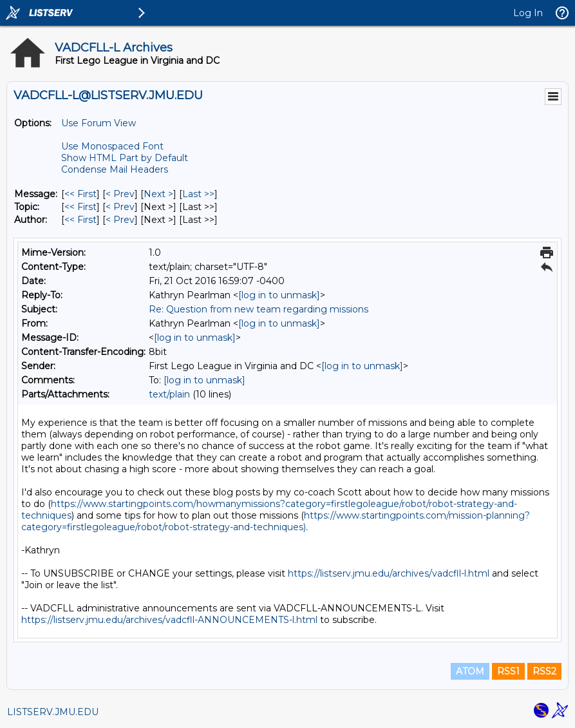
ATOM (470, 671)
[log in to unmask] (279, 295)
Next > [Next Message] (158, 194)
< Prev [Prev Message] (120, 194)
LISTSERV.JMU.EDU (53, 712)
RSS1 (508, 671)
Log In (528, 13)
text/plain (169, 394)
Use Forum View (99, 123)
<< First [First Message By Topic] (80, 207)
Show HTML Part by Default (125, 158)
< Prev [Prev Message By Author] (120, 220)
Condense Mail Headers (115, 169)
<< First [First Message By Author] (80, 220)
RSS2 (544, 671)
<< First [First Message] (80, 194)
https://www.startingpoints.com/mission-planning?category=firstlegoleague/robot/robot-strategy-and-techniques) (276, 521)
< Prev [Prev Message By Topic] (120, 207)
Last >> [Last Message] (198, 194)
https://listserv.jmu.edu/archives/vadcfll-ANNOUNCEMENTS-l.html (169, 620)
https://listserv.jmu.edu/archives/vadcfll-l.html (389, 573)
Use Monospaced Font (112, 146)
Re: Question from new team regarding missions (259, 309)
